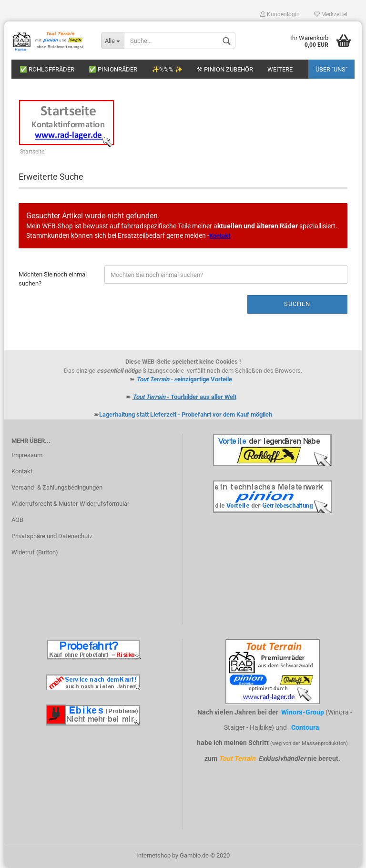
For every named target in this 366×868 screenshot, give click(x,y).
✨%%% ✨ (167, 69)
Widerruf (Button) (35, 552)
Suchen (297, 304)
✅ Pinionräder (113, 69)
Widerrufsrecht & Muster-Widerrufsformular (70, 504)
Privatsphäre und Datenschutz (52, 536)
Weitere (280, 69)
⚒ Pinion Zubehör (225, 69)
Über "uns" (331, 69)
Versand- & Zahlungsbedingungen (57, 487)
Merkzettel (331, 14)
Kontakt (22, 471)
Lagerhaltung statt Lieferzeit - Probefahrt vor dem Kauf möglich (186, 414)
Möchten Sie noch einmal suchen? (53, 279)
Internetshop (153, 855)
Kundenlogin (280, 14)
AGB (17, 520)
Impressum (27, 455)
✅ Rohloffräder (47, 69)
